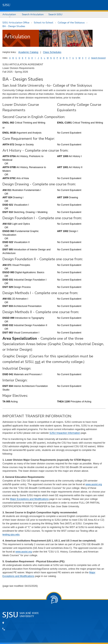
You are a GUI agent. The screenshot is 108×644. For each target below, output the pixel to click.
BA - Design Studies (14, 26)
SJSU (6, 5)
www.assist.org (94, 484)
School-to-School (44, 23)
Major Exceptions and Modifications (29, 499)
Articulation (9, 14)
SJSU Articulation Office (16, 23)
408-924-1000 (15, 629)
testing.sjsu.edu (11, 535)
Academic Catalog (28, 52)
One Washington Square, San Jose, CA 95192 (32, 623)
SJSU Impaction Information (65, 433)
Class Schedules (52, 52)
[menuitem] (10, 15)
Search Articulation (33, 14)
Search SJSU (55, 14)
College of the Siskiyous (71, 23)
